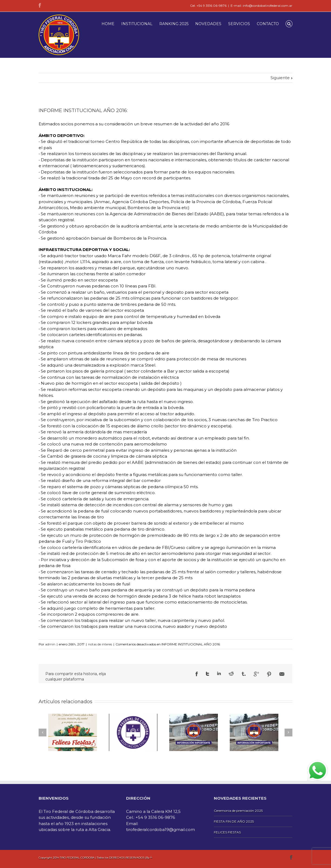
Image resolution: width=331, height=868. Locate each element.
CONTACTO (268, 24)
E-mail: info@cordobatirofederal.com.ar (261, 6)
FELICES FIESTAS (227, 832)
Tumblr (244, 674)
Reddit (231, 674)
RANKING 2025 (174, 24)
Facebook (40, 5)
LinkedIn (219, 673)
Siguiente (280, 78)
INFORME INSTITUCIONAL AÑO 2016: (83, 110)
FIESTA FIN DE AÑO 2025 (234, 821)
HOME (108, 24)
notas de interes (100, 644)
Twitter (207, 674)
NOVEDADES (208, 24)
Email (282, 674)
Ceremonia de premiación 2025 (238, 811)
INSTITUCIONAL (137, 24)
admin (50, 644)
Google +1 (256, 674)
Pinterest (269, 674)
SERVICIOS (239, 24)
